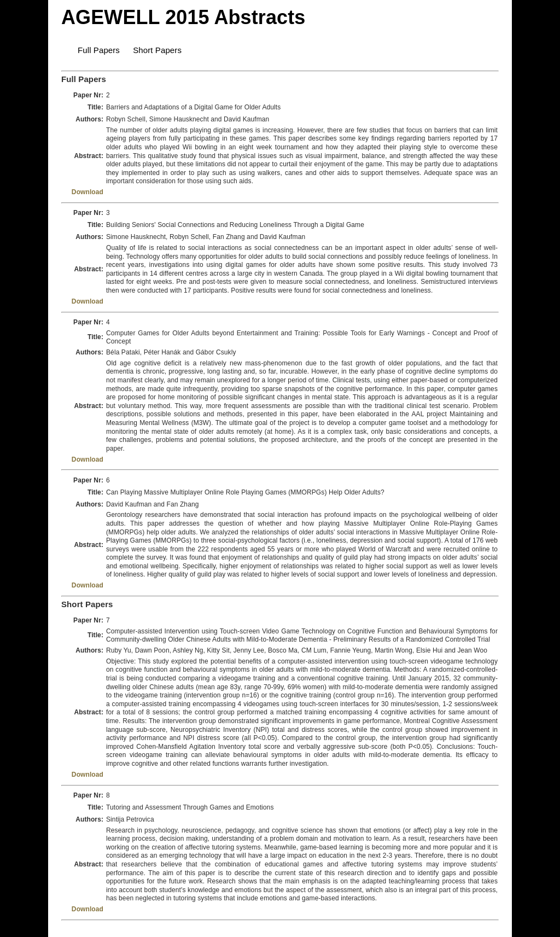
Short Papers (157, 50)
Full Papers (99, 50)
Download (87, 192)
